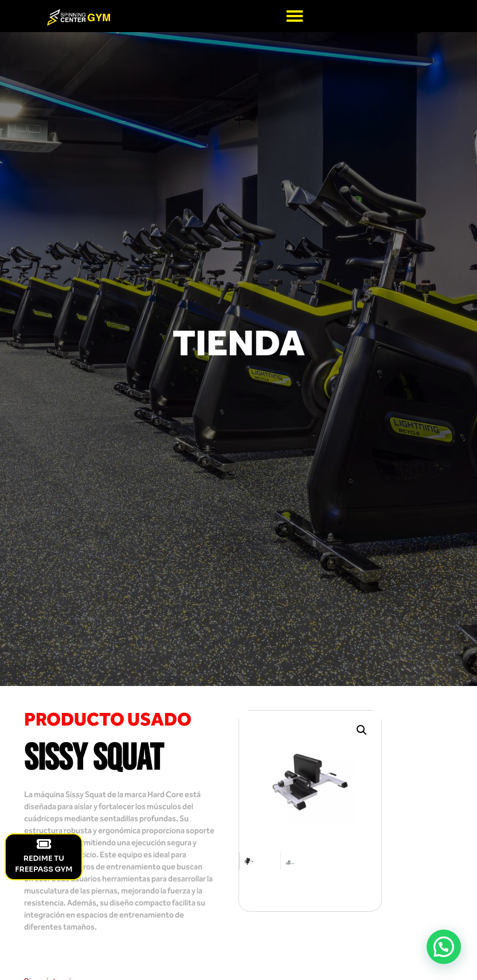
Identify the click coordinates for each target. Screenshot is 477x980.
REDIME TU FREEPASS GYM (44, 856)
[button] (295, 16)
